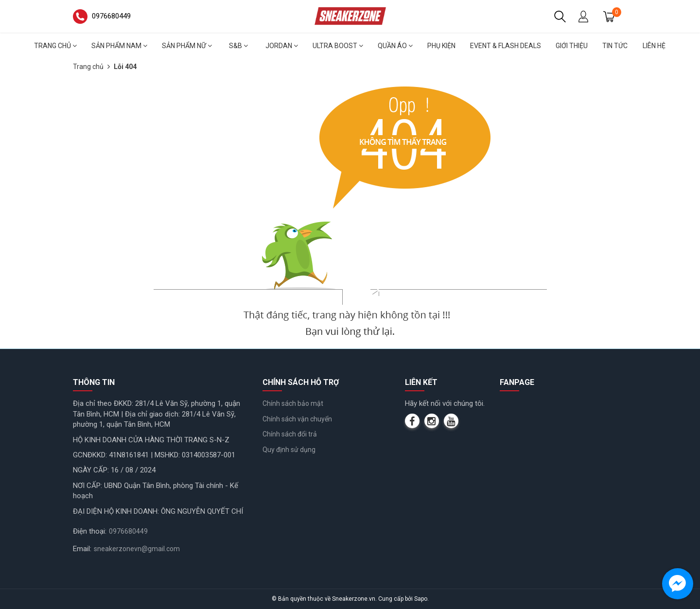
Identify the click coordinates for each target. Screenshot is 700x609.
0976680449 (128, 531)
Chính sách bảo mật (293, 403)
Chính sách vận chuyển (297, 419)
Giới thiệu (572, 46)
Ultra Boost (338, 46)
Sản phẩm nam (119, 46)
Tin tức (615, 46)
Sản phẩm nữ (187, 46)
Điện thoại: (90, 531)
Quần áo (395, 46)
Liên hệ (654, 46)
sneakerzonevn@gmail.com (137, 549)
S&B (238, 46)
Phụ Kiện (441, 46)
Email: (82, 549)
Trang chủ (55, 46)
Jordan (282, 46)
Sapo (421, 599)
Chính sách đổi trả (290, 434)
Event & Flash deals (506, 46)
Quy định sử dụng (289, 450)
